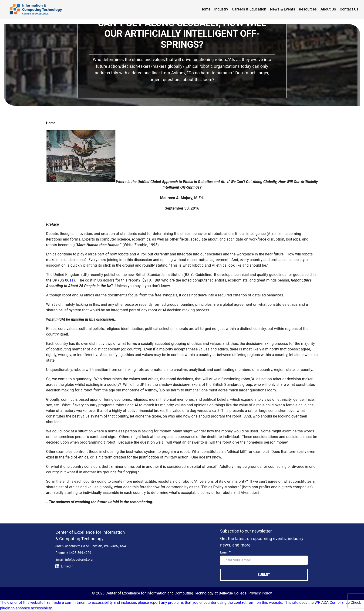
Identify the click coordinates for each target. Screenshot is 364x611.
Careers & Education (249, 9)
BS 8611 (67, 280)
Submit (264, 575)
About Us (328, 9)
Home (206, 9)
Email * (225, 552)
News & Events (283, 9)
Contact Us (349, 9)
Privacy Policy (260, 593)
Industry (221, 9)
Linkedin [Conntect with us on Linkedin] (64, 566)
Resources (308, 9)
